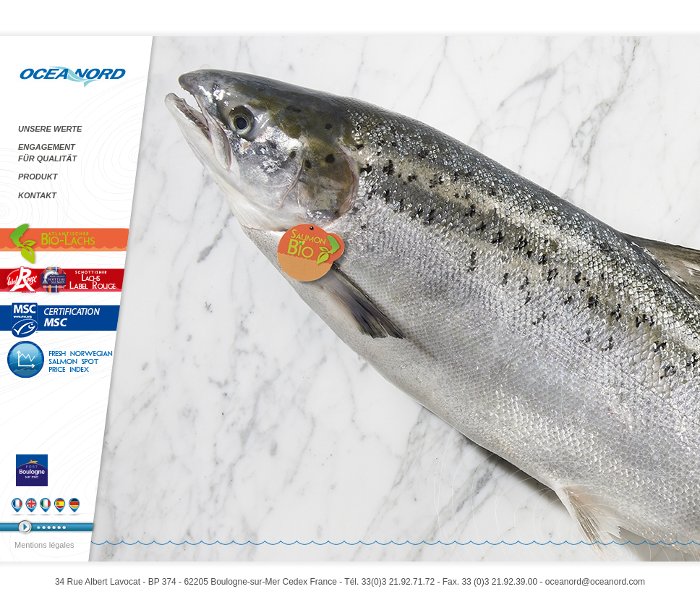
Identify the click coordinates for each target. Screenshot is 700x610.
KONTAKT (37, 195)
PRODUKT (38, 177)
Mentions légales (44, 545)
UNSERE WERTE (50, 129)
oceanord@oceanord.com (595, 582)
